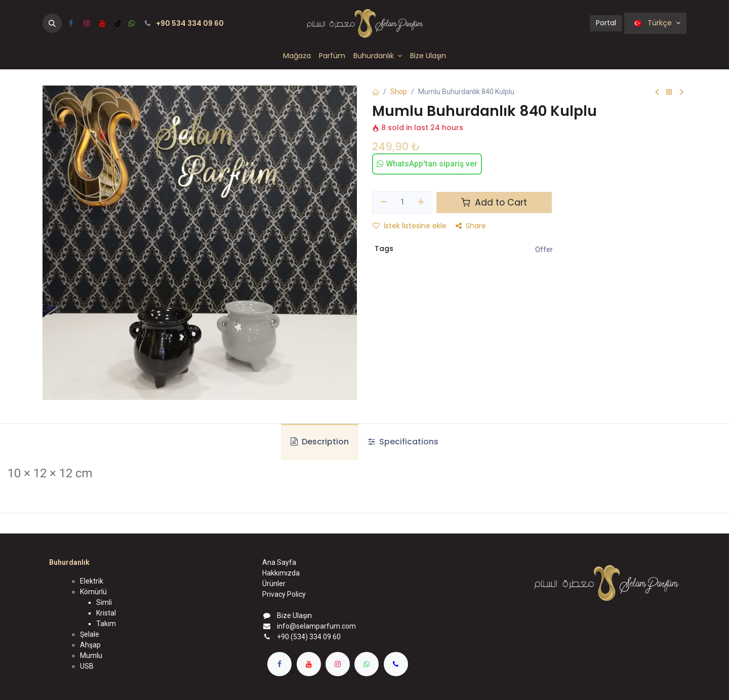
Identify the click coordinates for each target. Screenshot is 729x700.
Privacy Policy (284, 594)
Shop (399, 92)
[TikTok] (118, 23)
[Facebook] (71, 23)
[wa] (132, 23)
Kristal (106, 613)
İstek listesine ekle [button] (410, 226)
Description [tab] (320, 442)
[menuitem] (297, 56)
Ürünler (274, 584)
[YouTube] (102, 23)
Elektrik (92, 581)
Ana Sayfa (279, 562)
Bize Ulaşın (294, 615)
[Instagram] (87, 23)
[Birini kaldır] (383, 202)
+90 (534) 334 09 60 (309, 637)
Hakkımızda (281, 573)
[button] (52, 23)
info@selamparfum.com (316, 626)
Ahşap (90, 645)
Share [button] (471, 226)
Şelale (90, 634)
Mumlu (91, 655)
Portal (606, 23)
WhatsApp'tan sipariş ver (427, 164)
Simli (104, 602)
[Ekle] (421, 202)
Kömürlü (93, 592)
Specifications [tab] (403, 442)
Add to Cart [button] (494, 202)
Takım (106, 624)
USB (87, 666)
